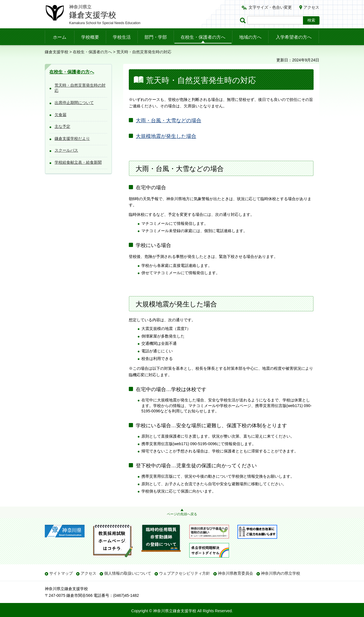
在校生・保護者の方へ (203, 37)
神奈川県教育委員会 (235, 573)
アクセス (311, 7)
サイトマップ (61, 573)
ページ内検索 (244, 20)
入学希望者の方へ (294, 37)
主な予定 (62, 126)
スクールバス (66, 150)
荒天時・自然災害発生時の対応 (80, 88)
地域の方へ (250, 37)
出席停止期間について (74, 103)
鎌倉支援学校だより (72, 138)
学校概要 (90, 37)
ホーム (60, 37)
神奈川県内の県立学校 (281, 573)
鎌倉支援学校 (57, 52)
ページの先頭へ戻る (182, 514)
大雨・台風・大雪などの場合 (169, 121)
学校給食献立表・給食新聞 (78, 162)
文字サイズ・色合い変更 (270, 7)
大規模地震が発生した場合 (166, 136)
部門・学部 (156, 37)
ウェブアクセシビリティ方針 (185, 573)
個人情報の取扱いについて (128, 573)
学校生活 (122, 37)
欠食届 (60, 115)
